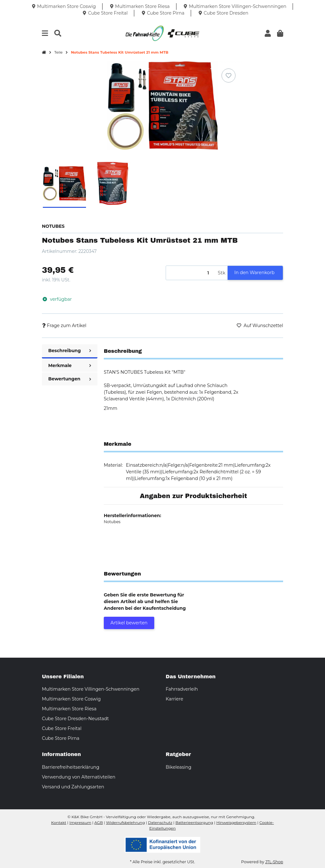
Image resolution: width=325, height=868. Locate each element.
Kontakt (59, 822)
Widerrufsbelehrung (125, 822)
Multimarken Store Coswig (71, 699)
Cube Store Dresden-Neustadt (75, 719)
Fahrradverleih (182, 689)
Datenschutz (160, 822)
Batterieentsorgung (194, 822)
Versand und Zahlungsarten (73, 787)
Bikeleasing (179, 767)
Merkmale (70, 365)
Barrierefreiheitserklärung (71, 767)
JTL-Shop (274, 862)
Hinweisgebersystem (236, 822)
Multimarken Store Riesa (69, 709)
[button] (268, 33)
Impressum (80, 822)
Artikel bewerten (129, 623)
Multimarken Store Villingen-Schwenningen (91, 689)
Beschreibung (70, 351)
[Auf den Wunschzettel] (229, 76)
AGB (99, 822)
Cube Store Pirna (61, 738)
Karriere (174, 699)
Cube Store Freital (62, 728)
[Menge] (191, 273)
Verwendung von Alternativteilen (79, 777)
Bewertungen (70, 379)
